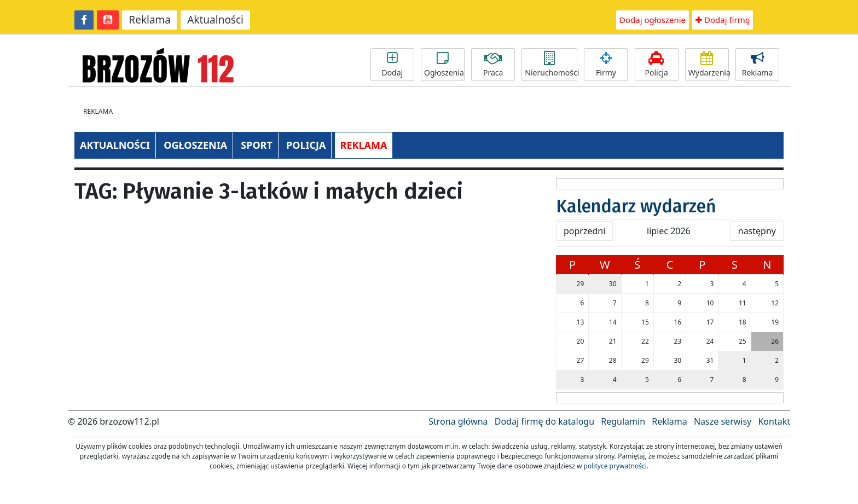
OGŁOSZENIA (195, 145)
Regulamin (623, 421)
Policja (657, 65)
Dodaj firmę (723, 20)
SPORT (257, 145)
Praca (493, 65)
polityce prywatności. (616, 466)
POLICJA (306, 145)
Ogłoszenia (444, 65)
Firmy (606, 65)
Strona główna (458, 421)
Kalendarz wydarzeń (636, 206)
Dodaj (392, 65)
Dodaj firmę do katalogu (544, 421)
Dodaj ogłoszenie (653, 20)
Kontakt (774, 421)
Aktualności (215, 20)
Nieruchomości (551, 65)
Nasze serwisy (723, 421)
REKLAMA (364, 145)
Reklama (150, 20)
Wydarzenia (709, 65)
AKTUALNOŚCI (115, 145)
